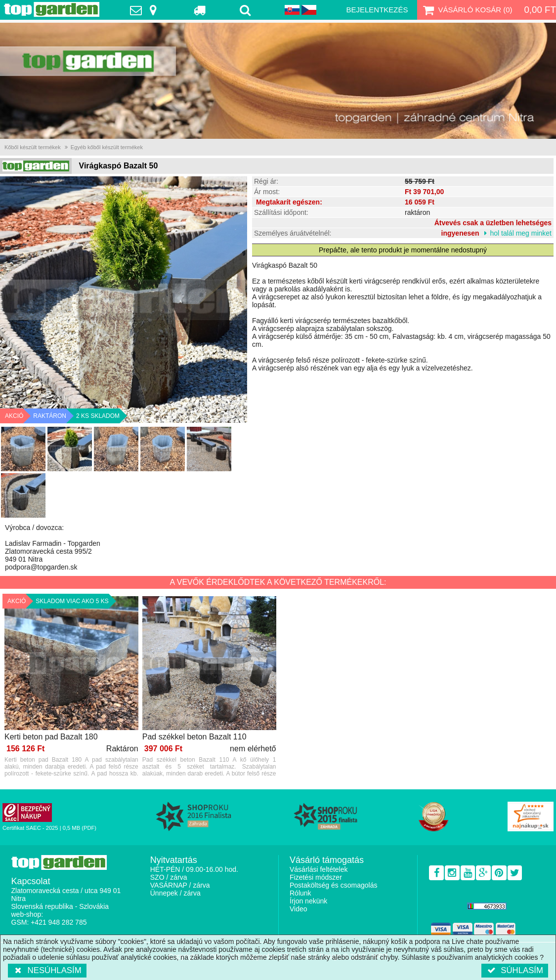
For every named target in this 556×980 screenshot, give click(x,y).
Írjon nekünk (308, 901)
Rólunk (300, 893)
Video (299, 909)
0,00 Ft (540, 10)
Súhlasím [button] (515, 970)
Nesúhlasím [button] (47, 970)
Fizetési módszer (316, 877)
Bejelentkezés (377, 10)
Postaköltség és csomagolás (333, 885)
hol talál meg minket (521, 233)
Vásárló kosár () (467, 10)
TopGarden (52, 9)
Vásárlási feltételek (319, 869)
